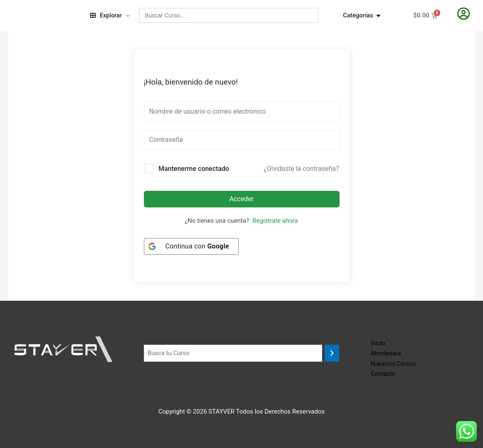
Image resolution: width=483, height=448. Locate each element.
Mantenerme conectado (194, 169)
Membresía (386, 353)
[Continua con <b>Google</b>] (192, 246)
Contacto (383, 374)
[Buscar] (332, 353)
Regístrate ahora (275, 221)
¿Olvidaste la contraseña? (301, 169)
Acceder (241, 199)
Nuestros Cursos (394, 364)
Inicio (378, 343)
